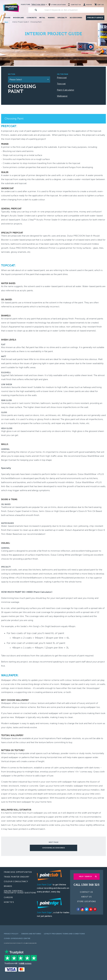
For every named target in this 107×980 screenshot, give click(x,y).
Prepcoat (62, 78)
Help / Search (85, 876)
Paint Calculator (66, 90)
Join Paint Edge (45, 913)
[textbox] (74, 10)
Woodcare (18, 18)
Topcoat (61, 84)
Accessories (76, 18)
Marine (51, 18)
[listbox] (29, 79)
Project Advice (95, 18)
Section (11, 74)
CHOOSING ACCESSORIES (53, 848)
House (7, 18)
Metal (42, 18)
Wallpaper (62, 96)
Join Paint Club (44, 885)
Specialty (62, 18)
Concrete (32, 18)
